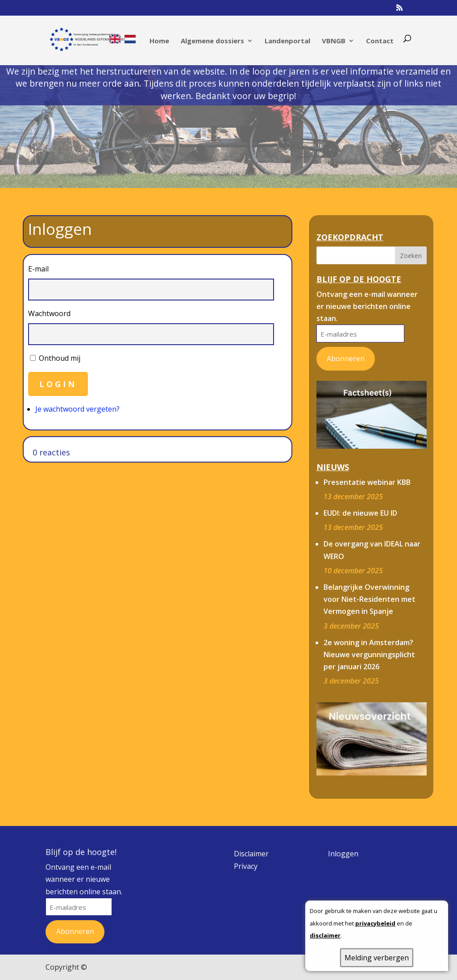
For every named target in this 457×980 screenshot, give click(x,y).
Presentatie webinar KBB (367, 482)
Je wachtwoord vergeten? (77, 409)
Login (58, 384)
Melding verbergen (377, 958)
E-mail (38, 269)
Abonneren (346, 359)
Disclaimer (251, 854)
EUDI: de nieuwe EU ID (360, 513)
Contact (380, 41)
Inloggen (343, 854)
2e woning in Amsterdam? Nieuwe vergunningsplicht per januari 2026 (369, 655)
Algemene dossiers (212, 41)
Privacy (246, 866)
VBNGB (334, 41)
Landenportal (287, 41)
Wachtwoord (49, 313)
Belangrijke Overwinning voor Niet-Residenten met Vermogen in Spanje (370, 599)
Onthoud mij (60, 358)
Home (159, 41)
